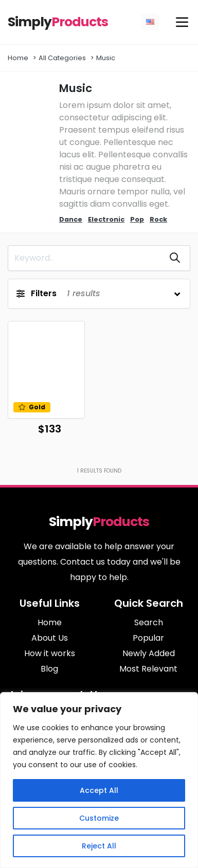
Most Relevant (148, 669)
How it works (50, 653)
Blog (49, 669)
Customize (99, 818)
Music (106, 58)
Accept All (99, 790)
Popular (148, 638)
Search (149, 622)
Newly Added (149, 653)
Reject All (99, 846)
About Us (50, 638)
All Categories (62, 58)
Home (18, 58)
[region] (99, 780)
